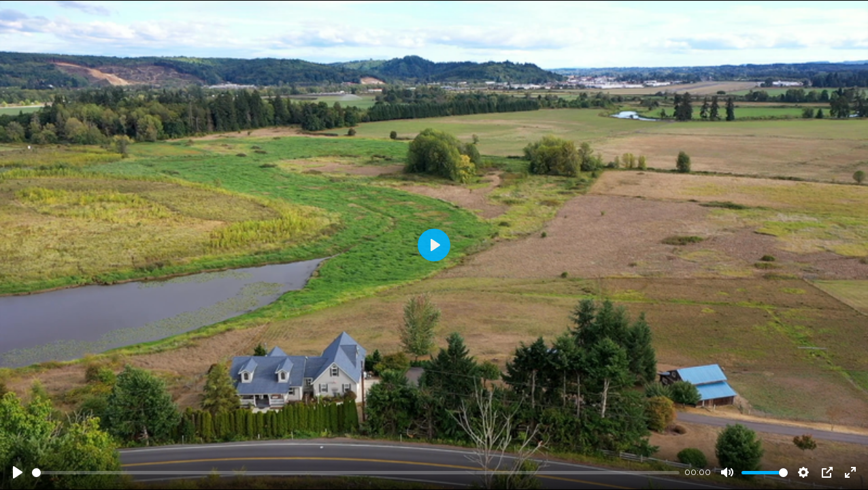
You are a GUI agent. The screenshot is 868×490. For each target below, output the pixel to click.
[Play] (18, 472)
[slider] (356, 473)
